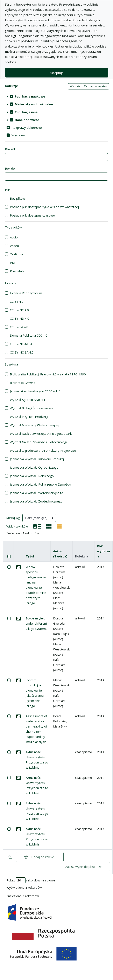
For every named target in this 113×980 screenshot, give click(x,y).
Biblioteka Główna (23, 383)
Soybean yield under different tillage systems (37, 623)
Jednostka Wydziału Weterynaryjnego (37, 493)
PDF (13, 263)
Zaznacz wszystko (96, 86)
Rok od (10, 149)
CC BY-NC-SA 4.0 (22, 352)
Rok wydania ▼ (103, 551)
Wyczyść (75, 86)
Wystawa (18, 135)
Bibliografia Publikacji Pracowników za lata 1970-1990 (48, 374)
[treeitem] (56, 96)
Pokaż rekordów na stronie (31, 880)
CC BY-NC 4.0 (19, 310)
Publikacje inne (26, 112)
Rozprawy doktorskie (27, 127)
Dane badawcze (27, 120)
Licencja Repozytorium (26, 293)
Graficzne (17, 254)
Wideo (14, 246)
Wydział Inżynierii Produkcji (29, 417)
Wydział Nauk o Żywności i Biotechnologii (39, 442)
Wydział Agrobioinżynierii (27, 400)
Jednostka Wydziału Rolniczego (32, 476)
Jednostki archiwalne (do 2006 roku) (35, 391)
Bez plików (17, 198)
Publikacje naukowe (30, 96)
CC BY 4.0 (17, 301)
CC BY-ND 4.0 (20, 318)
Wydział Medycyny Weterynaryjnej (34, 425)
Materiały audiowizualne (34, 104)
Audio (14, 237)
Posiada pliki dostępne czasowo (32, 215)
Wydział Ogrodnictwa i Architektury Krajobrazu (43, 450)
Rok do (10, 168)
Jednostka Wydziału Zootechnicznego (36, 501)
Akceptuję (56, 73)
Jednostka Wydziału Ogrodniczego (34, 467)
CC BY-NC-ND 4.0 (22, 344)
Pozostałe (17, 271)
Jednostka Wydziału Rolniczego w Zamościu (40, 484)
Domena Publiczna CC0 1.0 (29, 335)
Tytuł (30, 556)
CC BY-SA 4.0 (19, 327)
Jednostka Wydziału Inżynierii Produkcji (37, 459)
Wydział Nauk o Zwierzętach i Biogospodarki (41, 433)
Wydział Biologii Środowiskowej (32, 408)
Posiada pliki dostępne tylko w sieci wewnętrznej (44, 207)
